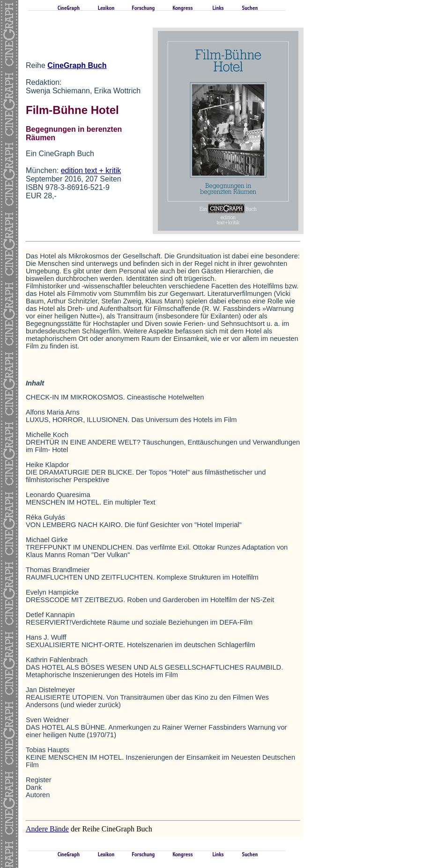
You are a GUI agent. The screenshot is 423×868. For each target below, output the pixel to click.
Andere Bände (47, 829)
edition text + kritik (91, 170)
